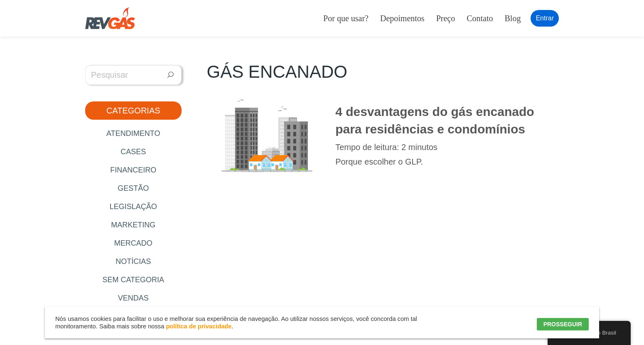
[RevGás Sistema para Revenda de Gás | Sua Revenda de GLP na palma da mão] (110, 18)
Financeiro (133, 170)
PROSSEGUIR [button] (563, 324)
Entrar (545, 18)
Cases (133, 152)
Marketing (133, 225)
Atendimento (133, 133)
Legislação (133, 207)
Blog (513, 18)
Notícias (133, 261)
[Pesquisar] (171, 75)
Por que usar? (346, 18)
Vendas (133, 298)
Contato (480, 18)
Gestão (133, 188)
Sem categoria (133, 280)
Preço (446, 18)
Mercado (133, 243)
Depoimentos (402, 18)
